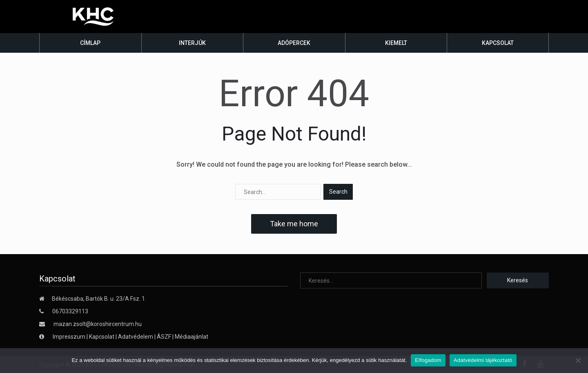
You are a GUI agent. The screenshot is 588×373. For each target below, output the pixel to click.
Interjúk (192, 43)
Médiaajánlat (192, 337)
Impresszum (70, 337)
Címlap (90, 43)
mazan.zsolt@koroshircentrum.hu (98, 324)
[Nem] (578, 360)
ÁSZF (164, 337)
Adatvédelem (136, 337)
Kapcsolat (498, 43)
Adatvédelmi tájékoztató (483, 360)
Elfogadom (428, 360)
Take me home (294, 224)
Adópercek (294, 43)
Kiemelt (396, 43)
